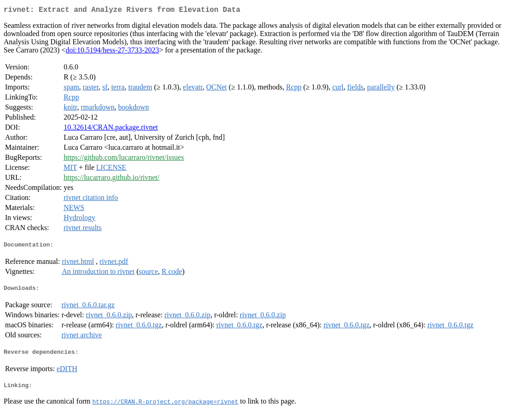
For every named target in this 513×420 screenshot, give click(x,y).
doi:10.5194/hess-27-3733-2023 (113, 52)
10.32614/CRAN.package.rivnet (111, 129)
